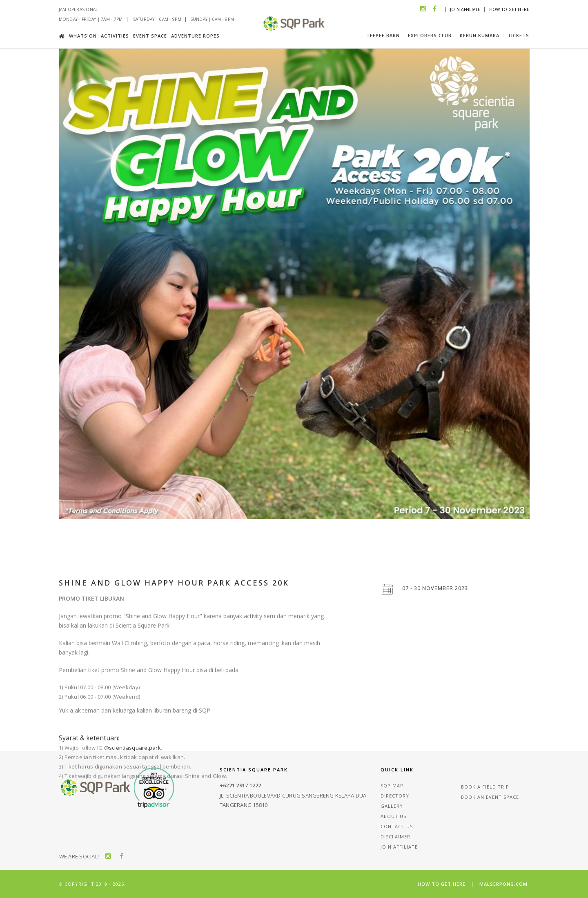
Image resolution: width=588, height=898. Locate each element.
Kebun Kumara (480, 35)
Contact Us (397, 826)
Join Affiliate (465, 9)
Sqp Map (392, 785)
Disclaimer (395, 837)
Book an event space (490, 797)
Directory (395, 796)
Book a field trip (485, 787)
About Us (393, 816)
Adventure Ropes (195, 36)
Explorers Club (430, 35)
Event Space (150, 36)
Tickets (518, 35)
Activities (115, 36)
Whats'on (83, 36)
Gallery (392, 806)
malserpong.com (503, 884)
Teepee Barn (383, 35)
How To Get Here (509, 9)
